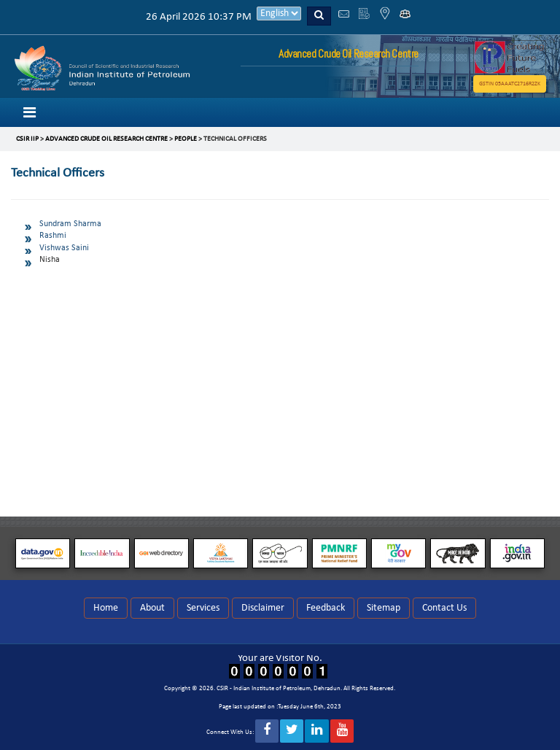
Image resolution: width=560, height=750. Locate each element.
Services (203, 608)
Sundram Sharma (70, 224)
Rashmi (53, 236)
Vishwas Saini (64, 248)
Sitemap (384, 608)
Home (106, 608)
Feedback (326, 608)
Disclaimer (263, 608)
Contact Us (444, 608)
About (152, 608)
